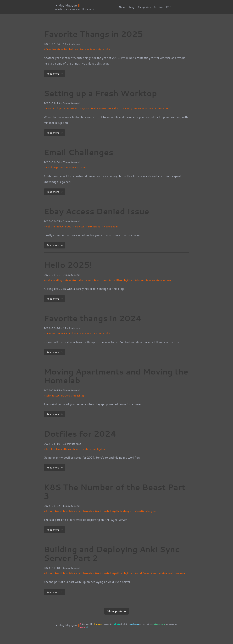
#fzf (168, 108)
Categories (144, 7)
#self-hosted (52, 395)
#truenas (66, 395)
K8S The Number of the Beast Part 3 (114, 491)
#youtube (104, 49)
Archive (158, 7)
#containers (70, 511)
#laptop (60, 108)
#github (129, 280)
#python (117, 573)
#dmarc (74, 167)
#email (48, 167)
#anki (58, 511)
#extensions (93, 226)
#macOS (49, 108)
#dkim (64, 167)
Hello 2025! (68, 265)
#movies (62, 49)
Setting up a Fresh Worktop (100, 93)
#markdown (164, 280)
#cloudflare (116, 280)
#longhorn (152, 511)
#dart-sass (101, 280)
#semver (156, 573)
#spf (56, 167)
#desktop (79, 395)
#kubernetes (86, 511)
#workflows (142, 573)
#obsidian (113, 108)
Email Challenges (78, 152)
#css (68, 280)
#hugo (60, 280)
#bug (68, 226)
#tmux (149, 108)
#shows (74, 49)
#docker (140, 280)
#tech (94, 49)
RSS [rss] (169, 7)
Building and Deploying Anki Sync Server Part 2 (112, 553)
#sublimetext (98, 108)
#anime (84, 49)
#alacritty (126, 108)
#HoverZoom (110, 226)
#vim (59, 449)
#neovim (139, 108)
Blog (132, 7)
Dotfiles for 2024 (80, 434)
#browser (78, 226)
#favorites (50, 49)
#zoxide (159, 108)
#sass (89, 280)
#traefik (139, 511)
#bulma (150, 280)
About (122, 7)
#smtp (83, 167)
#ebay (60, 226)
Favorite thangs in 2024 (93, 318)
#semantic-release (174, 573)
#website (49, 226)
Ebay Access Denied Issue (96, 211)
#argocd (128, 511)
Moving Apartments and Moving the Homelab (116, 376)
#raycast (84, 108)
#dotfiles (72, 108)
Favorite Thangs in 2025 (93, 34)
